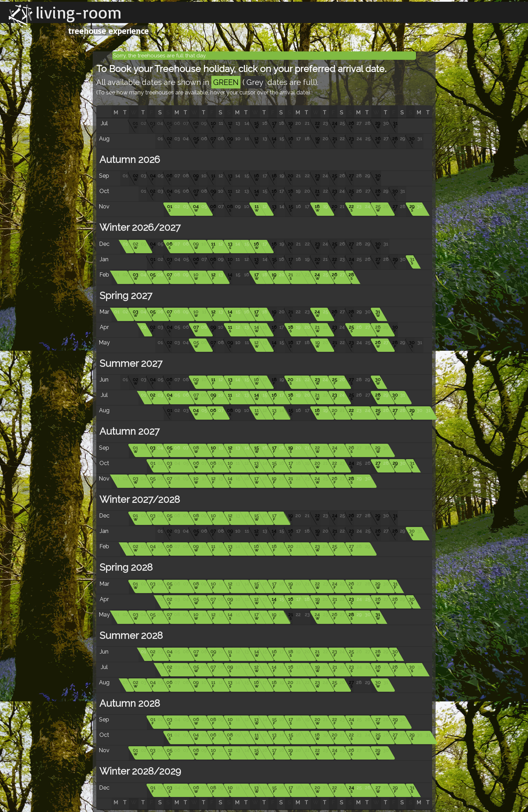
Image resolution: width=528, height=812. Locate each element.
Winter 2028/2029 (139, 771)
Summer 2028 (130, 636)
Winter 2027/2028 (138, 500)
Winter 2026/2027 (139, 227)
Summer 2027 (130, 364)
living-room (79, 12)
